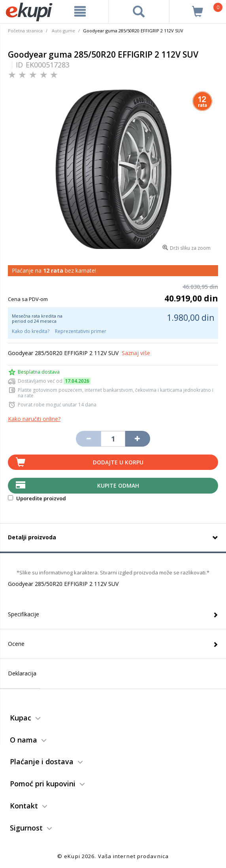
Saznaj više (136, 353)
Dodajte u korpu (118, 462)
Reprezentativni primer (81, 331)
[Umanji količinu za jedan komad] (88, 439)
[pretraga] (139, 11)
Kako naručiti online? (34, 419)
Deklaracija (22, 673)
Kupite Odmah (118, 485)
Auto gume (63, 31)
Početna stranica (25, 31)
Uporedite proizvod (37, 498)
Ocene (16, 644)
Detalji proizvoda (32, 537)
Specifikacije (24, 614)
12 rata (53, 270)
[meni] (80, 11)
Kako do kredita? (31, 331)
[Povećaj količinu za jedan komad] (137, 439)
